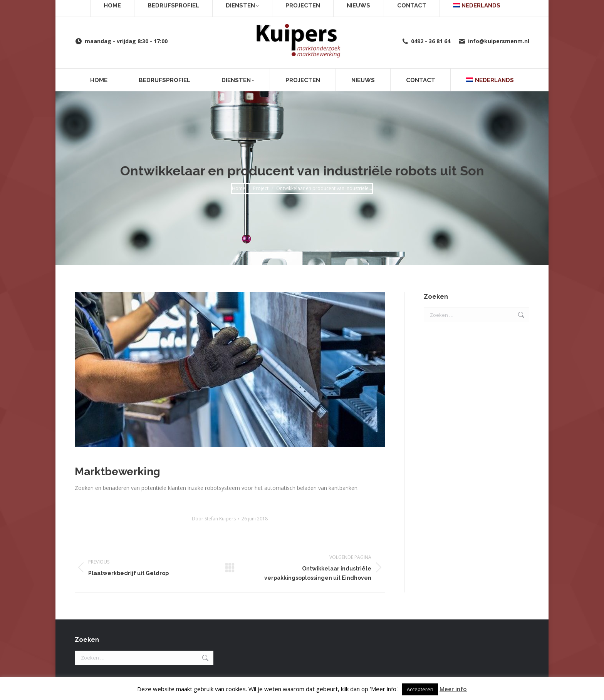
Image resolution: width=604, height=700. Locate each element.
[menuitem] (490, 80)
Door (214, 519)
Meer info (453, 689)
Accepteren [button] (420, 689)
